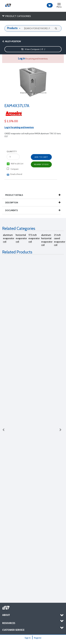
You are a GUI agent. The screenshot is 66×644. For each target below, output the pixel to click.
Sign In (28, 638)
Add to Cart (41, 157)
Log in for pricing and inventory (19, 127)
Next (60, 430)
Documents (33, 210)
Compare (13, 169)
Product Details (16, 195)
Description (13, 203)
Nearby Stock (41, 164)
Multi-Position (11, 41)
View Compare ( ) (33, 49)
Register (38, 638)
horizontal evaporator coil (21, 238)
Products (12, 28)
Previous (4, 430)
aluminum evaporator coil (9, 238)
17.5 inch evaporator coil (34, 238)
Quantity (12, 151)
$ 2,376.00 (11, 121)
